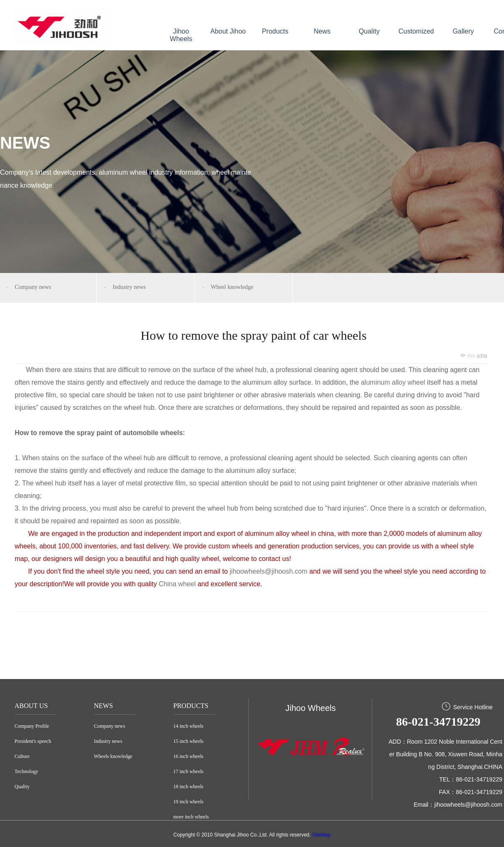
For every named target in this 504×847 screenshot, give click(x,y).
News (322, 31)
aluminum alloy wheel (393, 382)
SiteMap (321, 835)
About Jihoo (228, 31)
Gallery (463, 31)
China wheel (178, 584)
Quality (369, 31)
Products (275, 31)
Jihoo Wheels (181, 35)
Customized (416, 31)
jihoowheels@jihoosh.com (269, 571)
